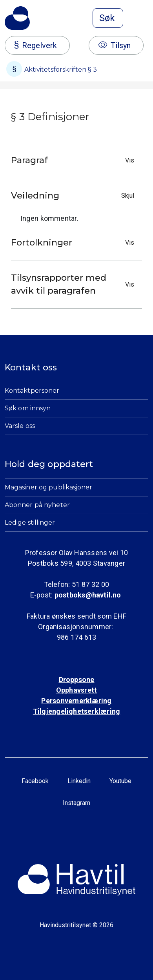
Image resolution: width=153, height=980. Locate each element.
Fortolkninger (75, 243)
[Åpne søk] (108, 18)
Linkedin (79, 781)
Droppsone (77, 680)
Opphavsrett (76, 690)
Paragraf (75, 160)
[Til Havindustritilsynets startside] (17, 18)
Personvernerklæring (76, 701)
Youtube (120, 781)
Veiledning (75, 196)
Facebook (35, 781)
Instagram (76, 803)
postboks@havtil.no (89, 595)
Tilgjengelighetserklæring (76, 711)
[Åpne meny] (144, 19)
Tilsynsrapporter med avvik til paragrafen (75, 284)
